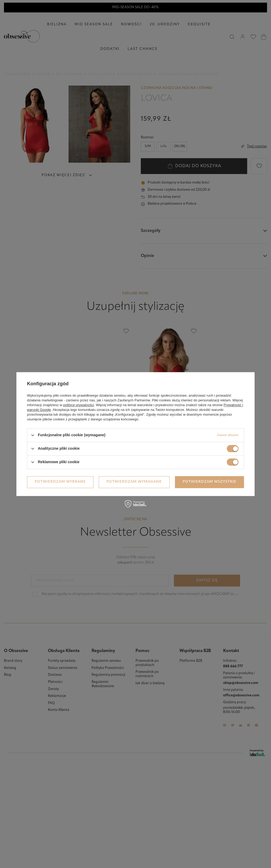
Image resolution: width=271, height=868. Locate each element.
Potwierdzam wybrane (60, 482)
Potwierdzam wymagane (134, 482)
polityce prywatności (79, 405)
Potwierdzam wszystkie (209, 482)
